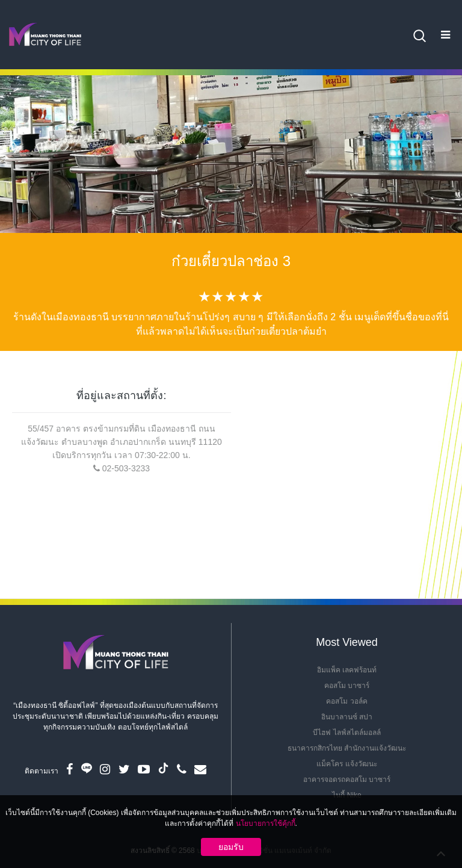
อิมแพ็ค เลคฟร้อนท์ (347, 670)
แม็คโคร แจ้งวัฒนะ (346, 764)
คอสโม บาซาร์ (347, 686)
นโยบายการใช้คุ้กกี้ (266, 823)
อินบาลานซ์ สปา (347, 717)
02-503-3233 (126, 468)
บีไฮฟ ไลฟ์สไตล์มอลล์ (346, 733)
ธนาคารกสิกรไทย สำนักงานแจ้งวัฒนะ (347, 748)
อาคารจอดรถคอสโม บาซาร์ (347, 780)
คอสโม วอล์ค (346, 701)
